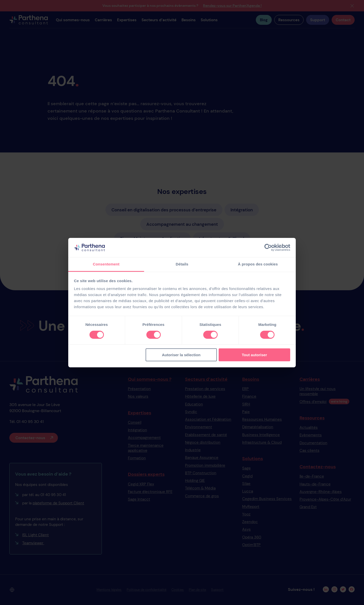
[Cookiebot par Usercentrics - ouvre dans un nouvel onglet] (268, 248)
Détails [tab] (182, 264)
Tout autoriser (255, 355)
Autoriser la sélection (181, 355)
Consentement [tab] (106, 264)
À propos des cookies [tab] (258, 264)
